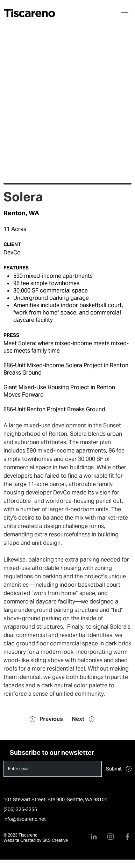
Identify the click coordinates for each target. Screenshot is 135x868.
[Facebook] (127, 837)
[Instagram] (111, 837)
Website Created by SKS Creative (36, 840)
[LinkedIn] (94, 837)
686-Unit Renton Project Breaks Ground (54, 409)
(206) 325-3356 (20, 809)
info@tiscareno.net (25, 819)
